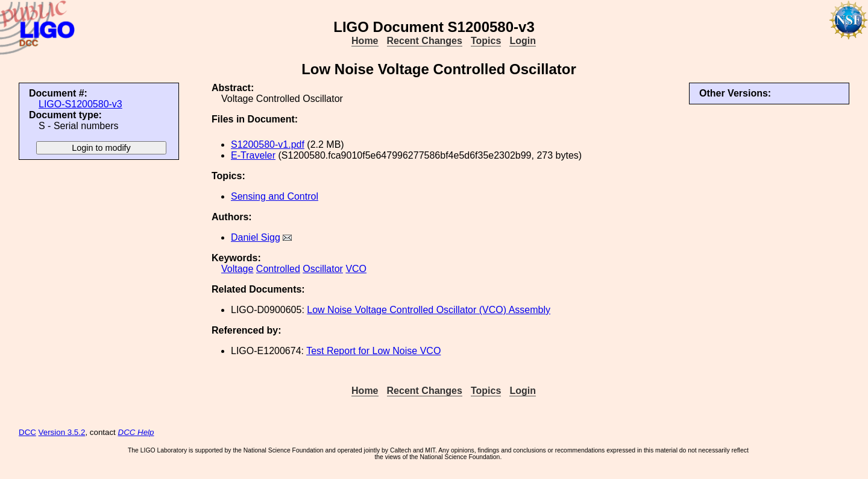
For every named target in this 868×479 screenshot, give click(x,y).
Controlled (278, 269)
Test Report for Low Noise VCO (373, 351)
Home (365, 41)
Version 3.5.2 (62, 432)
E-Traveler (253, 155)
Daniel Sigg (256, 237)
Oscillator (323, 269)
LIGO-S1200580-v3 (80, 104)
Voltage (237, 269)
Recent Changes (425, 41)
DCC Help (136, 432)
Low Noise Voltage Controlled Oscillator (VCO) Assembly (429, 310)
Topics (486, 41)
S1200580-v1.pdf (268, 144)
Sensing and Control (275, 196)
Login (523, 41)
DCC (27, 432)
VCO (356, 269)
